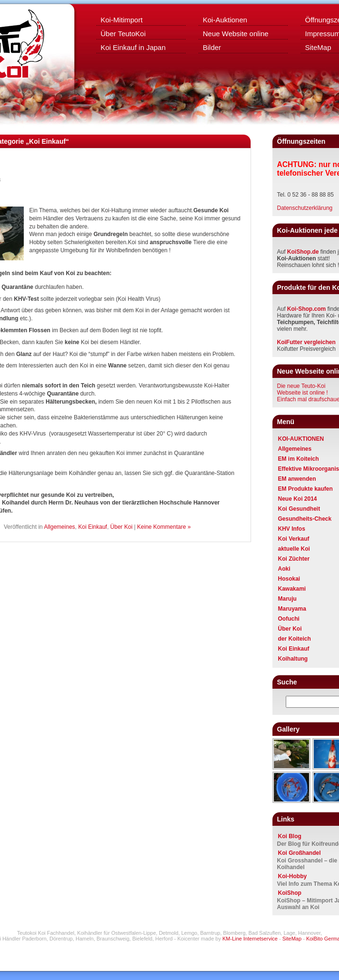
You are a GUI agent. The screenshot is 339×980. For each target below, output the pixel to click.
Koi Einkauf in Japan (133, 47)
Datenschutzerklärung (305, 208)
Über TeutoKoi (123, 34)
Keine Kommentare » (164, 527)
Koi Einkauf (92, 527)
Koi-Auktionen (225, 20)
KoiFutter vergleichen (306, 342)
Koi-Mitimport (122, 20)
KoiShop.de (303, 252)
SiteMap (292, 939)
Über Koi (121, 527)
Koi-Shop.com (306, 309)
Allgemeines (59, 527)
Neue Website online (236, 34)
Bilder (212, 47)
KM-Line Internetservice (250, 939)
